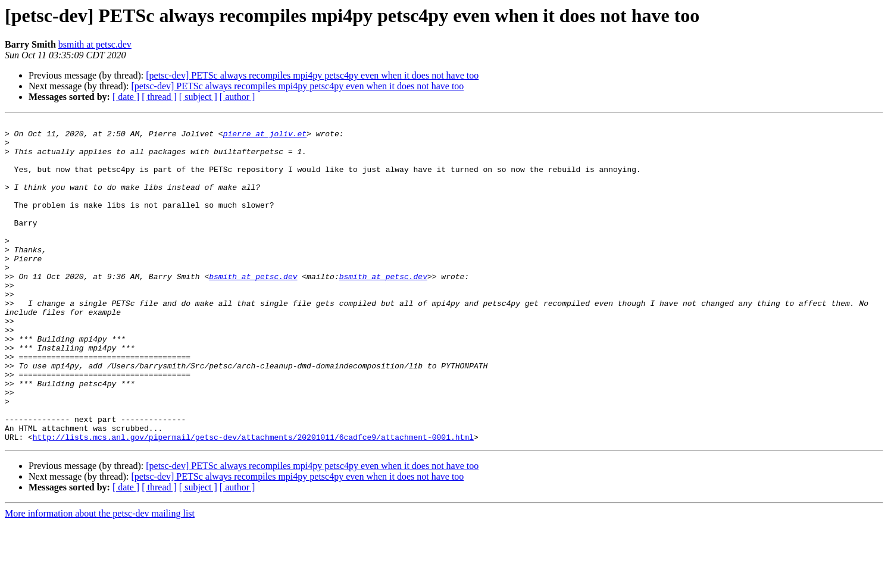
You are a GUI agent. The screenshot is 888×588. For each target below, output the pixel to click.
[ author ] (237, 97)
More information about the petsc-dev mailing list (100, 578)
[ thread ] (159, 97)
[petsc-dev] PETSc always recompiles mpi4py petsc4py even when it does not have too (312, 75)
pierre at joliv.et (265, 137)
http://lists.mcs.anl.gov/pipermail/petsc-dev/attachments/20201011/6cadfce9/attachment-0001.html (253, 501)
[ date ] (126, 97)
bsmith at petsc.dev (95, 44)
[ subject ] (198, 97)
